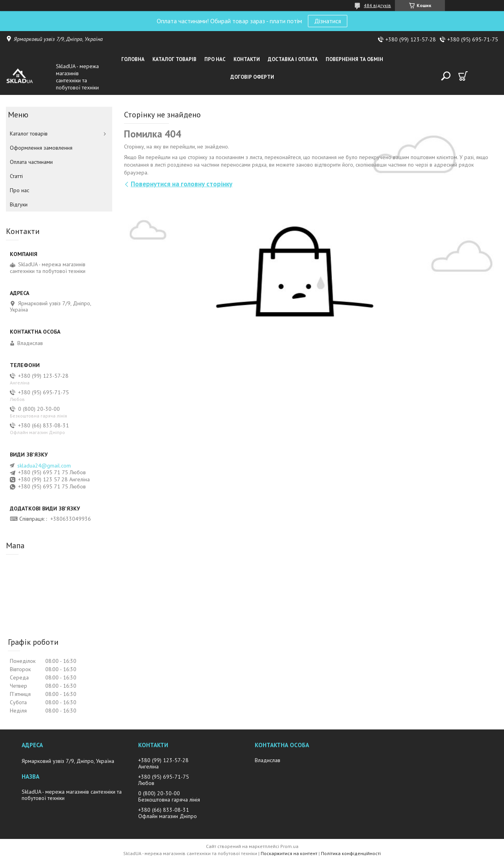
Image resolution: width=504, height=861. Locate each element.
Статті (16, 176)
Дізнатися (328, 21)
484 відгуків (377, 5)
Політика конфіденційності (351, 853)
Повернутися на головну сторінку (182, 184)
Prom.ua (289, 846)
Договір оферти (252, 77)
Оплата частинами (31, 162)
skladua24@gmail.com (44, 466)
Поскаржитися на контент (289, 853)
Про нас (215, 59)
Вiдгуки (19, 204)
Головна (133, 59)
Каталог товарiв (174, 59)
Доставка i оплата (293, 59)
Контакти (247, 59)
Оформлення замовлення (41, 148)
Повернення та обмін (354, 59)
